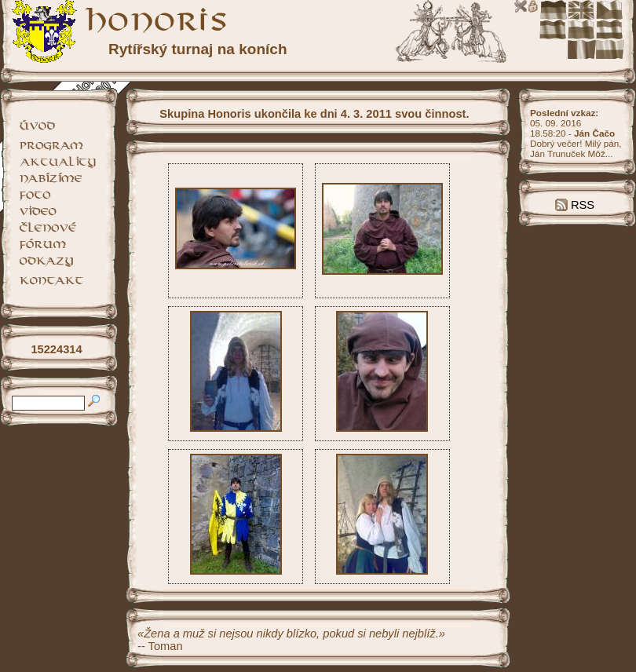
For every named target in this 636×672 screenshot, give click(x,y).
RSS (575, 205)
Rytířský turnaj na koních (198, 49)
